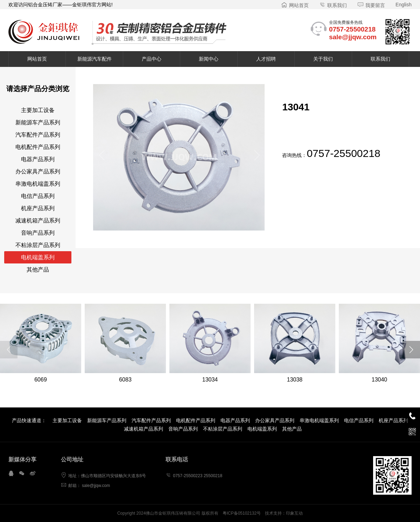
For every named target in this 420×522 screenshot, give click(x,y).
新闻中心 (209, 59)
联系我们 (333, 5)
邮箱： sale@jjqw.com (86, 486)
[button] (101, 157)
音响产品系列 (38, 233)
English (404, 5)
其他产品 (38, 270)
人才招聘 (266, 59)
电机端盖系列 (38, 257)
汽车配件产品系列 (38, 135)
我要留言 (371, 5)
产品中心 (152, 59)
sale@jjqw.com (353, 37)
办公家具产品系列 (38, 171)
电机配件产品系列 (38, 147)
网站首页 (295, 5)
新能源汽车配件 (94, 59)
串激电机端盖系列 (38, 184)
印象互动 (294, 513)
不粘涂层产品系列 (38, 245)
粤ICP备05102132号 (242, 513)
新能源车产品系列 (38, 122)
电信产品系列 (38, 196)
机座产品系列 (38, 208)
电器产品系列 (38, 159)
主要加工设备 (38, 110)
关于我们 (323, 59)
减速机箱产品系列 (38, 221)
